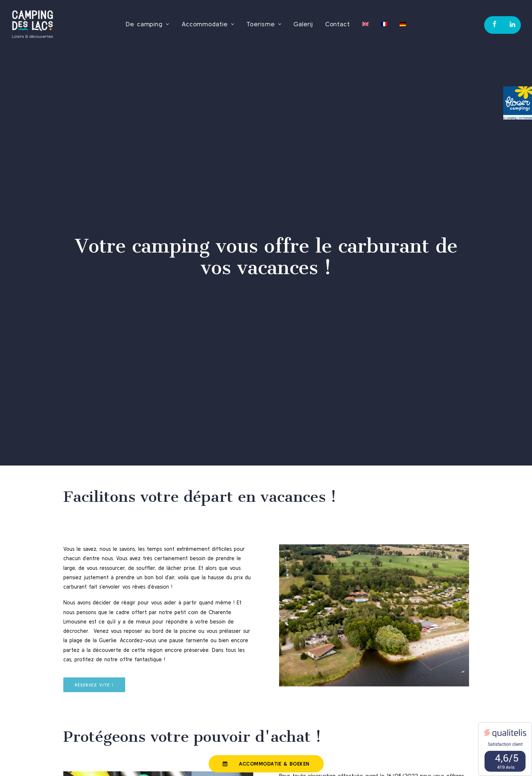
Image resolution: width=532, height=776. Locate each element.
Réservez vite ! (94, 672)
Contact (338, 24)
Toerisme (264, 24)
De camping (148, 24)
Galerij (303, 24)
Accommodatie (208, 24)
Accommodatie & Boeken (266, 764)
